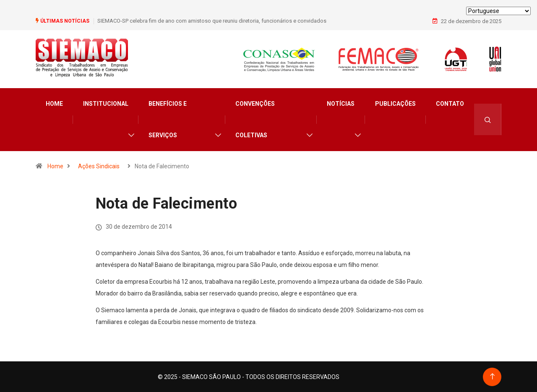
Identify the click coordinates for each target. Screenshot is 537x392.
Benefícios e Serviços (168, 119)
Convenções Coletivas (255, 119)
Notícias (341, 103)
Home (54, 103)
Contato (450, 103)
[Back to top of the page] (492, 376)
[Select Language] (498, 11)
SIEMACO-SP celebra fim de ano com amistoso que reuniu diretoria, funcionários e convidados (212, 21)
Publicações (395, 103)
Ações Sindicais (99, 166)
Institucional (106, 103)
